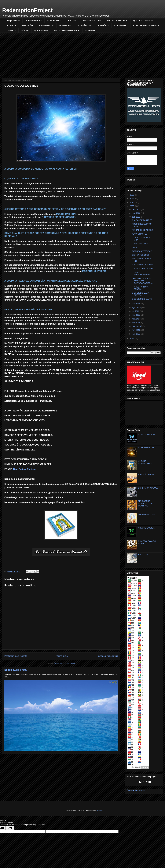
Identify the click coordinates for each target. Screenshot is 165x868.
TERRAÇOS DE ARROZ (142, 230)
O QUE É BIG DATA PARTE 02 (140, 294)
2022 (132, 339)
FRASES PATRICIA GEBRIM (140, 288)
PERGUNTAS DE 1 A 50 (142, 265)
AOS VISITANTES (139, 234)
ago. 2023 (137, 307)
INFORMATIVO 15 (146, 448)
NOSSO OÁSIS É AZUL (16, 670)
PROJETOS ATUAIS (92, 21)
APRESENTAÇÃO (33, 21)
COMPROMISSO (55, 21)
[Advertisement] (82, 53)
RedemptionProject (27, 10)
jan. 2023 (136, 334)
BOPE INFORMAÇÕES (148, 488)
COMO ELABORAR (147, 434)
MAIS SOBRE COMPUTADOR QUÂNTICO (145, 503)
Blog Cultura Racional (25, 469)
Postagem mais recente (16, 656)
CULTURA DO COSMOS (142, 269)
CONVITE (12, 26)
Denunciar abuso (136, 790)
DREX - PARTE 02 (140, 244)
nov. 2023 (136, 213)
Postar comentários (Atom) (65, 663)
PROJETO (73, 21)
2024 (132, 202)
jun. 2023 (136, 315)
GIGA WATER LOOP (141, 255)
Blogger (100, 810)
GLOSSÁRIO (65, 26)
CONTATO (90, 30)
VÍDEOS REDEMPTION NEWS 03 (142, 225)
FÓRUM (25, 30)
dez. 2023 (136, 209)
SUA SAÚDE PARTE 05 (142, 220)
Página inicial (13, 21)
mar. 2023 (137, 326)
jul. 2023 (136, 311)
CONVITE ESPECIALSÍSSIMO (141, 273)
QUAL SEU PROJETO (143, 21)
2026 (132, 195)
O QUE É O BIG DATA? (142, 299)
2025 (132, 199)
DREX (134, 247)
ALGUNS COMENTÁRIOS (145, 462)
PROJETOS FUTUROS (117, 21)
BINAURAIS (143, 555)
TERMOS (11, 30)
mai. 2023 (136, 319)
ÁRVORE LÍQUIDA (146, 528)
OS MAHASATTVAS (147, 514)
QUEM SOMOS (41, 30)
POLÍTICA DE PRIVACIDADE (67, 30)
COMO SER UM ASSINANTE (146, 26)
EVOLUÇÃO (27, 26)
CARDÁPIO (103, 26)
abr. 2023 (136, 323)
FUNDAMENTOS (46, 26)
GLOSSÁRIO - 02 (85, 26)
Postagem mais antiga (107, 656)
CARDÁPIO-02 (121, 26)
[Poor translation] (10, 828)
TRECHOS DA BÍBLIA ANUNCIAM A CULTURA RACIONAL (142, 281)
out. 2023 (136, 217)
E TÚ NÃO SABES (146, 474)
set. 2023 (136, 304)
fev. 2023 (136, 330)
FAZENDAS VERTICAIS (142, 251)
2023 (132, 206)
